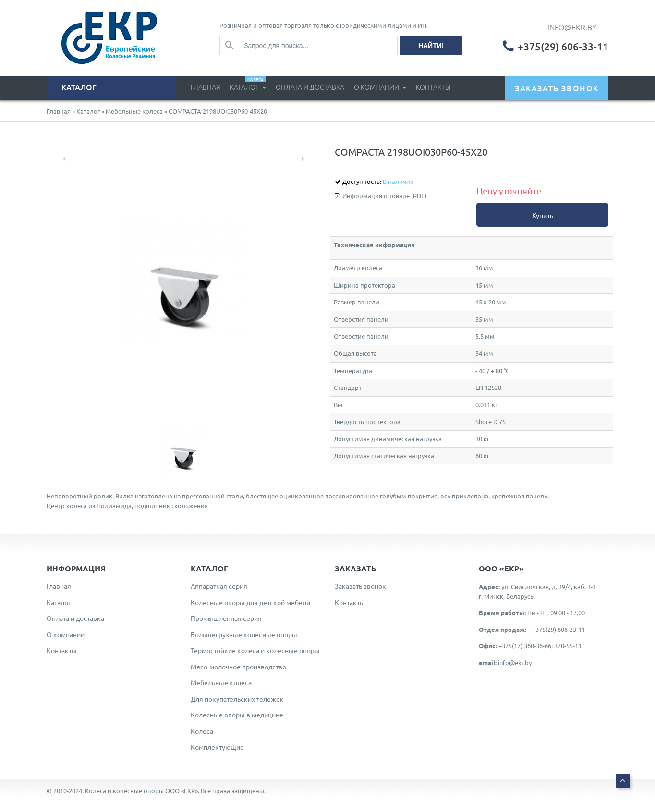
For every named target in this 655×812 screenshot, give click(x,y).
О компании (377, 87)
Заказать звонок (360, 586)
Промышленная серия (226, 618)
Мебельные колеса (134, 111)
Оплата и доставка (310, 87)
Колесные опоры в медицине (237, 715)
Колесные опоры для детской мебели (250, 602)
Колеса (202, 731)
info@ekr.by (515, 662)
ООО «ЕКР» (182, 791)
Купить (543, 215)
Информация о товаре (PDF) (384, 196)
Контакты (433, 87)
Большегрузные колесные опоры (244, 634)
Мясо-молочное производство (238, 667)
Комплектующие (217, 747)
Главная (206, 87)
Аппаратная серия (219, 586)
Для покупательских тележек (237, 699)
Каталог (248, 84)
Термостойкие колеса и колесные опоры (255, 650)
